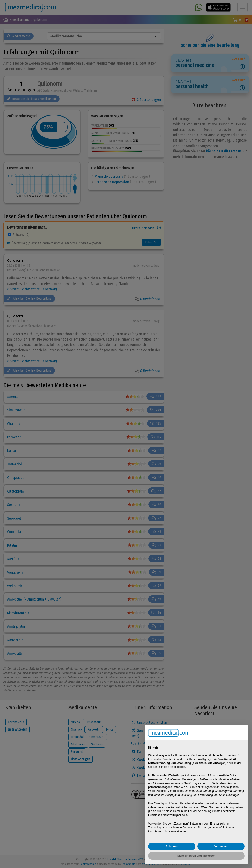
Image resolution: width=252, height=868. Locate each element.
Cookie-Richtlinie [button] (159, 767)
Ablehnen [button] (172, 846)
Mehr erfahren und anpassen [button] (196, 856)
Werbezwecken (158, 791)
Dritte (233, 775)
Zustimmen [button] (221, 846)
